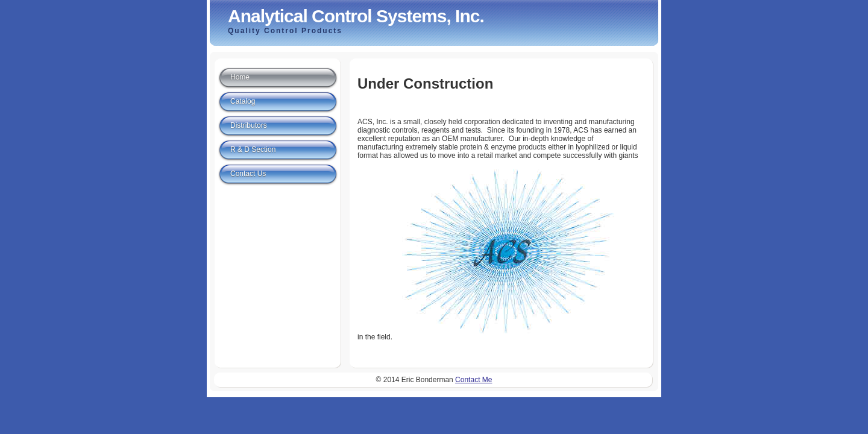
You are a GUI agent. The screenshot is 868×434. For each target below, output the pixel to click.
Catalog (243, 101)
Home (240, 77)
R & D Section (253, 149)
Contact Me (473, 380)
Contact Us (248, 174)
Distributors (249, 125)
